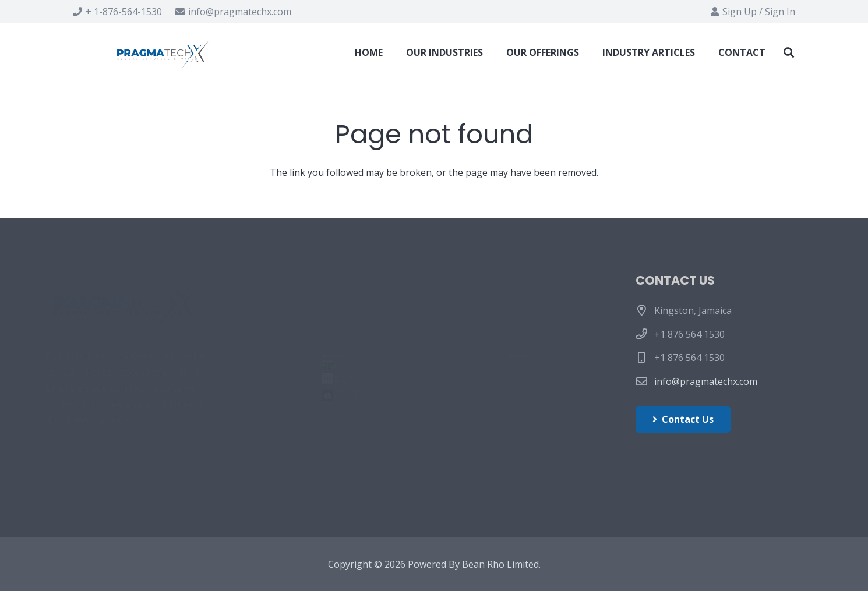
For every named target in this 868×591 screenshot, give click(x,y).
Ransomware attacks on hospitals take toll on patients (366, 449)
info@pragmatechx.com (706, 381)
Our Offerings (478, 362)
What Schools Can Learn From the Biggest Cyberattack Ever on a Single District (364, 384)
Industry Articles (484, 390)
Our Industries (480, 335)
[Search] (789, 53)
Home (461, 309)
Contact (465, 416)
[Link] (165, 52)
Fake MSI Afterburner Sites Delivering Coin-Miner (365, 319)
